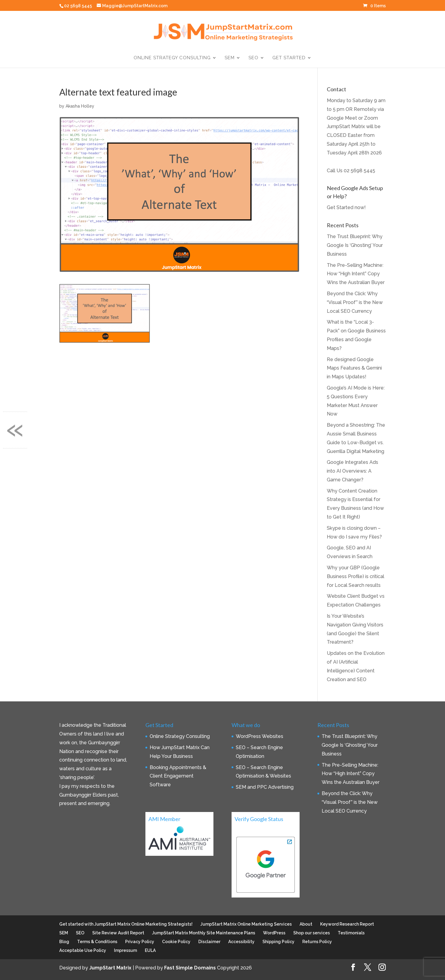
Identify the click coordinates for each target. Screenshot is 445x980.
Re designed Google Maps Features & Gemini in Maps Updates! (354, 368)
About (306, 924)
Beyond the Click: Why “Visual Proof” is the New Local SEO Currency (355, 302)
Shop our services (312, 933)
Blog (64, 942)
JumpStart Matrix (110, 968)
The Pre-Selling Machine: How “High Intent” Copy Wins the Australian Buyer (356, 274)
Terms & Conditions (97, 942)
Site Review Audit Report (118, 933)
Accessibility (241, 942)
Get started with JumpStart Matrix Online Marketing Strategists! (126, 924)
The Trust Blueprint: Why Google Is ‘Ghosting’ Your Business (355, 245)
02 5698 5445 (359, 171)
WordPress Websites (260, 736)
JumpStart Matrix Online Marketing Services (246, 924)
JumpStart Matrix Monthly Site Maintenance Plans (204, 933)
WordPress (274, 933)
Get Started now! (346, 207)
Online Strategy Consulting (172, 58)
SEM (230, 58)
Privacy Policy (140, 942)
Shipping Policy (278, 942)
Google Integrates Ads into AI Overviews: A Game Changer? (352, 471)
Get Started (289, 58)
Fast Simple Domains (190, 968)
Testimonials (351, 933)
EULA (150, 950)
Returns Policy (317, 942)
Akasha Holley (80, 106)
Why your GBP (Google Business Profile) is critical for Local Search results (356, 576)
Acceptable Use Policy (83, 950)
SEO (253, 58)
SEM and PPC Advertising (265, 787)
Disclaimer (209, 942)
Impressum (125, 950)
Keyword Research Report (347, 924)
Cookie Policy (176, 942)
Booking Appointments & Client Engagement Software (178, 776)
